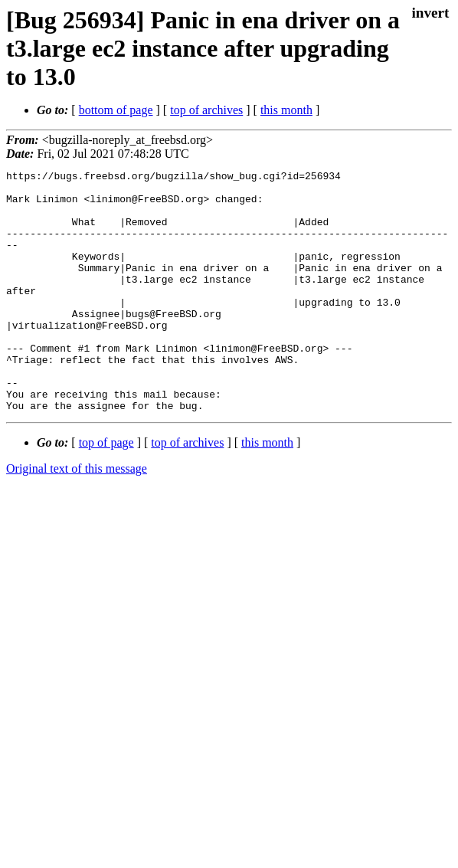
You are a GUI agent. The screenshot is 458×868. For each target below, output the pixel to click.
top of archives (206, 110)
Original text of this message (77, 517)
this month (286, 110)
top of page (106, 491)
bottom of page (116, 110)
